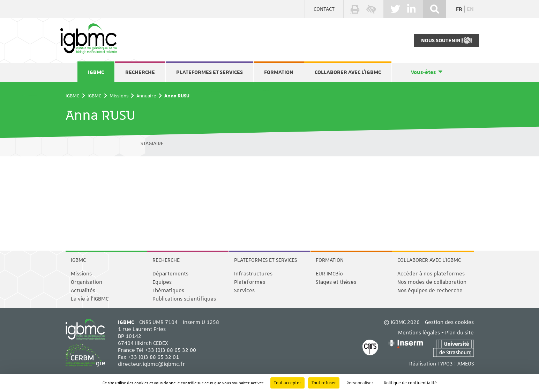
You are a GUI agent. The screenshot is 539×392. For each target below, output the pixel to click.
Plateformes (250, 282)
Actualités (83, 290)
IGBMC (96, 72)
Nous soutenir (447, 40)
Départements (170, 274)
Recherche (140, 72)
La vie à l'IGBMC (90, 299)
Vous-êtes (423, 72)
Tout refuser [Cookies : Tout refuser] (324, 383)
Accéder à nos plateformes (431, 274)
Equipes (162, 282)
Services (244, 290)
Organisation (87, 282)
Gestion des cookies (449, 322)
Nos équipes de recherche (430, 290)
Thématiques (168, 290)
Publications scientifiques (184, 299)
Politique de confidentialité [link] (410, 383)
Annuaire (146, 96)
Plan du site (459, 333)
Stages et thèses (336, 282)
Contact (324, 9)
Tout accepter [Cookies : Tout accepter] (287, 383)
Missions (119, 96)
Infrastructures (253, 274)
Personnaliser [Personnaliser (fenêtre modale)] (360, 383)
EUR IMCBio (329, 274)
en (470, 9)
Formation (279, 72)
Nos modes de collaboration (432, 282)
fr (459, 9)
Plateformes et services (209, 72)
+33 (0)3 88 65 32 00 (170, 350)
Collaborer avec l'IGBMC (348, 72)
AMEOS (466, 364)
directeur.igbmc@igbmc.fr (152, 364)
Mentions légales (419, 333)
